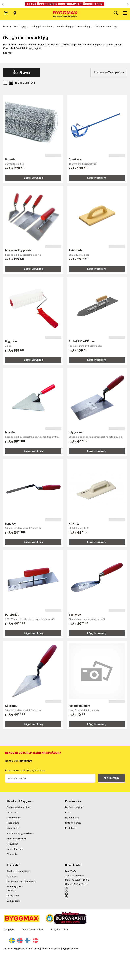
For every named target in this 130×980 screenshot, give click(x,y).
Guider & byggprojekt (18, 871)
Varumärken (14, 828)
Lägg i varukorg (33, 178)
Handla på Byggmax (20, 801)
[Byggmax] (65, 14)
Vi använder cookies (33, 929)
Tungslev (75, 615)
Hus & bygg (20, 26)
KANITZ (74, 524)
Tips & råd (12, 876)
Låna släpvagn (15, 849)
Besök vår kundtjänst (19, 761)
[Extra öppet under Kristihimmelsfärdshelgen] (65, 4)
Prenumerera (112, 778)
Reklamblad (14, 818)
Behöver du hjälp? (74, 807)
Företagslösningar (17, 839)
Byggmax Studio (71, 949)
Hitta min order (73, 823)
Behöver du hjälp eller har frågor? (33, 753)
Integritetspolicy (59, 929)
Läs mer (8, 53)
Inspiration (14, 865)
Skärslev (11, 706)
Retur (68, 812)
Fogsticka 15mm (79, 706)
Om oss (11, 890)
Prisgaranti (13, 823)
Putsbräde (76, 250)
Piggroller (12, 342)
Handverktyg (64, 26)
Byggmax (35, 949)
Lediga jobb (13, 901)
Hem (6, 26)
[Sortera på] (109, 72)
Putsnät (10, 159)
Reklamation (72, 818)
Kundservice (73, 801)
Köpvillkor (12, 844)
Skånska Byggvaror (51, 949)
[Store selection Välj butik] (15, 13)
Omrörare (75, 159)
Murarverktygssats (18, 250)
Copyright (9, 929)
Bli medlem (13, 854)
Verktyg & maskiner (41, 26)
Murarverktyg (83, 26)
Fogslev (10, 524)
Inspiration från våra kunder (22, 882)
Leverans (12, 812)
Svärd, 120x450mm (82, 342)
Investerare (13, 896)
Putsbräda (12, 615)
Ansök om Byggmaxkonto (20, 833)
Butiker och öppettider (19, 807)
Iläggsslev (76, 433)
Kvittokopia (71, 828)
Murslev (11, 433)
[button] (50, 918)
